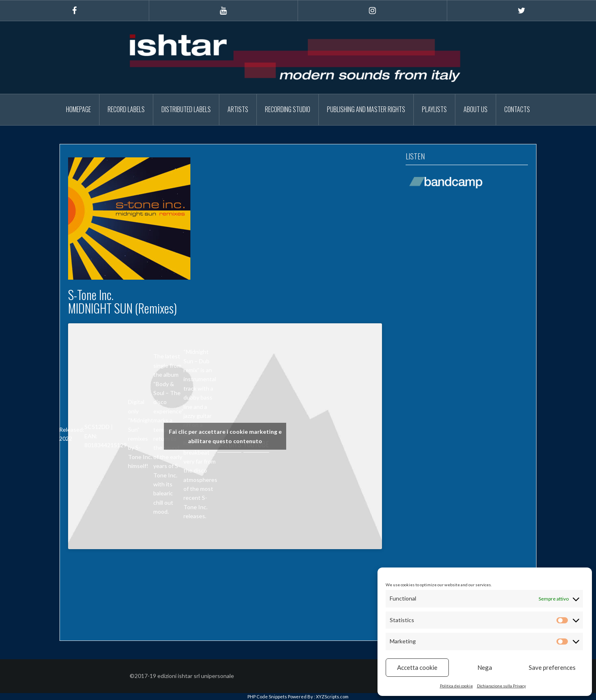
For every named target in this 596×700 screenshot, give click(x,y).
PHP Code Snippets (267, 697)
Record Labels (126, 109)
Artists (238, 109)
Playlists (434, 109)
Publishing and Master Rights (366, 109)
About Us (476, 109)
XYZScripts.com (332, 697)
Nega (485, 667)
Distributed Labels (186, 109)
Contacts (517, 109)
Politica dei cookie (456, 686)
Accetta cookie (417, 667)
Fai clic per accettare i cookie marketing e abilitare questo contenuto (225, 436)
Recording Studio (288, 109)
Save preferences (552, 667)
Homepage (78, 109)
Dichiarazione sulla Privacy (501, 686)
